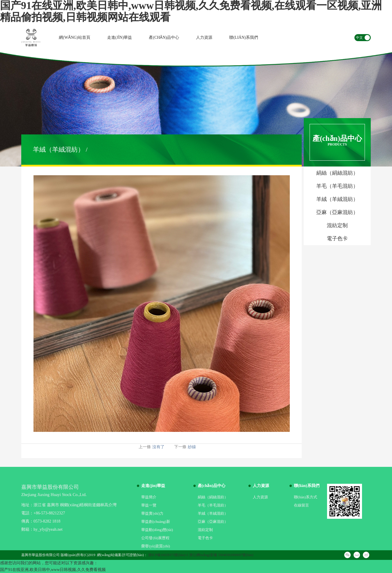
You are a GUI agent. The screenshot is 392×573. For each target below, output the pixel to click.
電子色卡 (205, 538)
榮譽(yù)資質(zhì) (156, 546)
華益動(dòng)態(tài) (157, 530)
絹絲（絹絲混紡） (213, 497)
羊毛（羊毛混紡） (213, 505)
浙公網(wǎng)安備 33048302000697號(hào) (221, 555)
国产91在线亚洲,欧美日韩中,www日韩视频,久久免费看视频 (53, 570)
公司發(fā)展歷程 (155, 538)
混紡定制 (205, 530)
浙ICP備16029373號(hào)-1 (168, 555)
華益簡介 (149, 497)
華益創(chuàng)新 (156, 522)
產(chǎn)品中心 (164, 37)
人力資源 (204, 37)
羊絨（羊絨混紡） (213, 513)
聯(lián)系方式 (306, 497)
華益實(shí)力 (152, 513)
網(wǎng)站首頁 (75, 37)
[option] (196, 109)
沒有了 (158, 447)
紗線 (192, 447)
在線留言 (301, 505)
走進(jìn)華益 (120, 37)
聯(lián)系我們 (244, 37)
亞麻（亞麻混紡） (213, 522)
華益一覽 (149, 505)
